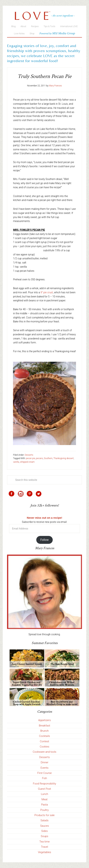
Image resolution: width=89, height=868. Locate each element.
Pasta (45, 805)
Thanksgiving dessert (64, 458)
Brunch (44, 731)
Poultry (44, 810)
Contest (44, 741)
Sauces (44, 826)
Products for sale (45, 815)
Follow (44, 540)
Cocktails (44, 736)
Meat (45, 799)
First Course (45, 773)
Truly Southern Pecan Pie (44, 76)
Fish (45, 778)
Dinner (44, 762)
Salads (44, 820)
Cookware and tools (44, 752)
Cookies (44, 747)
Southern (48, 458)
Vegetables (44, 852)
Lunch (44, 794)
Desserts (29, 455)
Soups (44, 836)
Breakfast (44, 726)
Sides (45, 831)
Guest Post (44, 789)
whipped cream (27, 462)
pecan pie (31, 458)
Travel (44, 847)
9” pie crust (47, 292)
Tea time (44, 842)
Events (45, 768)
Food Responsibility (44, 784)
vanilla (16, 462)
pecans (40, 458)
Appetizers (45, 720)
